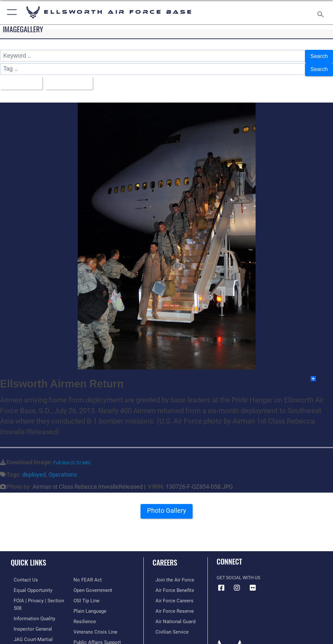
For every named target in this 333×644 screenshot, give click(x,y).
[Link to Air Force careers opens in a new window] (170, 596)
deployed (34, 470)
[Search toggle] (322, 12)
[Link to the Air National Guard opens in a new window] (171, 616)
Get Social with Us (238, 574)
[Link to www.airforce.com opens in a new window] (170, 575)
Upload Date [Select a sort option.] (70, 79)
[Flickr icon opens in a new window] (253, 583)
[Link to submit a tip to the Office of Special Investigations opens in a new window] (85, 586)
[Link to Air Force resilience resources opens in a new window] (83, 605)
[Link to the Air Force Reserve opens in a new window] (170, 605)
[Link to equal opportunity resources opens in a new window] (29, 586)
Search (319, 56)
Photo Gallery (166, 508)
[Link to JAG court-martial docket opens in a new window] (37, 626)
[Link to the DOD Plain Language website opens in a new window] (89, 596)
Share (321, 374)
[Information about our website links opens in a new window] (26, 635)
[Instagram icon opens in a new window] (237, 583)
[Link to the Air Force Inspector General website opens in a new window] (29, 616)
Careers (165, 558)
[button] (11, 12)
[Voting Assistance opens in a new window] (92, 635)
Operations (63, 470)
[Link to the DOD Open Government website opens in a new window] (92, 575)
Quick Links (28, 558)
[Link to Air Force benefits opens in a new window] (170, 586)
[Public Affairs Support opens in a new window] (96, 626)
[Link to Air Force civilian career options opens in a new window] (167, 626)
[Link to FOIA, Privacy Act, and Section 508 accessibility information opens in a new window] (38, 596)
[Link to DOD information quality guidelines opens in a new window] (30, 605)
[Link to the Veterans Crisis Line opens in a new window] (93, 616)
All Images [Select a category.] (20, 79)
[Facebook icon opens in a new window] (221, 583)
